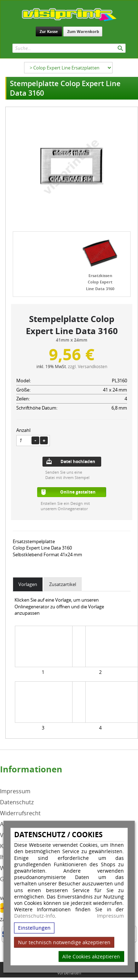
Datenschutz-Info (34, 916)
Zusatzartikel (63, 584)
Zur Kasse (49, 31)
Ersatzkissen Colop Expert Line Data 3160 (100, 282)
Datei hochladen (78, 461)
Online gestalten (78, 492)
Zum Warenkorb (83, 31)
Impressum (110, 916)
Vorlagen (28, 584)
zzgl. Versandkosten (88, 366)
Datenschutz (17, 802)
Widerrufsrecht (20, 813)
